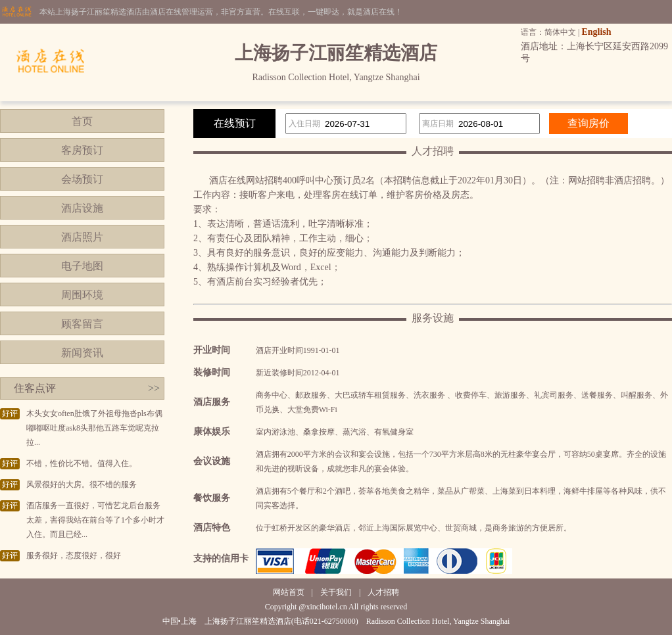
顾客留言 (82, 324)
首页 (82, 121)
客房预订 (82, 150)
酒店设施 (82, 208)
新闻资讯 (82, 353)
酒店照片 (82, 237)
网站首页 (289, 592)
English (596, 32)
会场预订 (82, 179)
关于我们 (336, 592)
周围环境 (82, 295)
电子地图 (82, 266)
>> (154, 388)
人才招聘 (383, 592)
